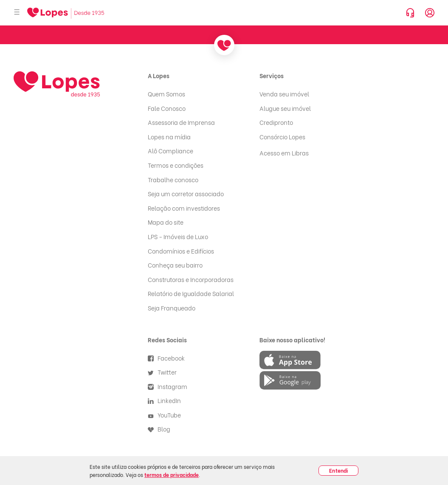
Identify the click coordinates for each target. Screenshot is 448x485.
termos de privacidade (172, 475)
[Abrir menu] (17, 13)
